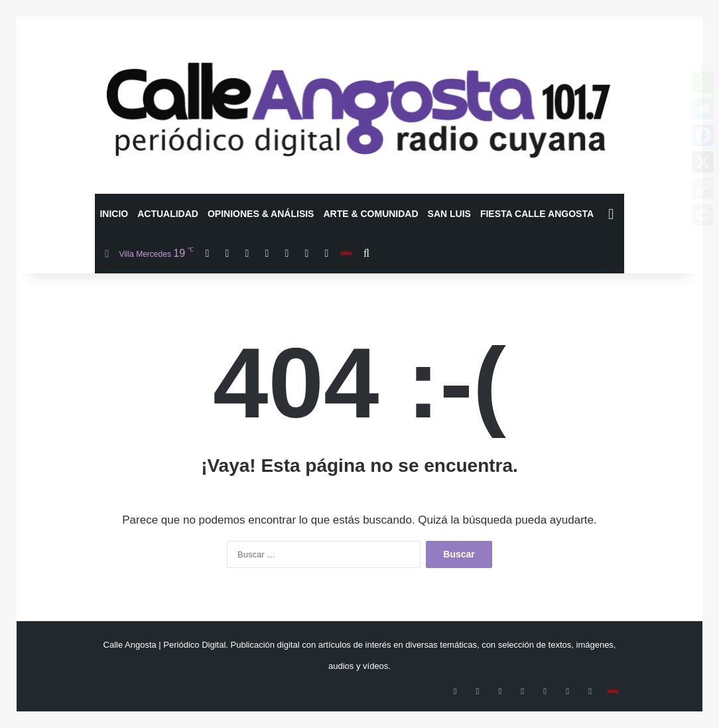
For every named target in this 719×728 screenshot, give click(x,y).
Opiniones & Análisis (261, 214)
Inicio (114, 214)
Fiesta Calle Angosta (537, 214)
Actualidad (168, 214)
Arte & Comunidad (370, 214)
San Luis (449, 214)
